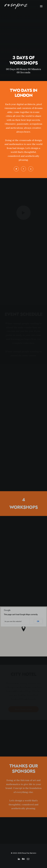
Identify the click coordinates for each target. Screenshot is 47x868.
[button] (41, 6)
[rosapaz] (16, 6)
